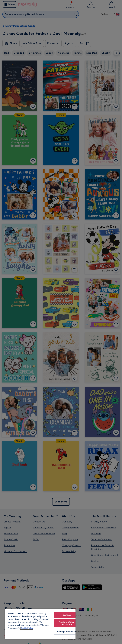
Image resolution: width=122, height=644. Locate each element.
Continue (67, 615)
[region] (40, 624)
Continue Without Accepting (67, 623)
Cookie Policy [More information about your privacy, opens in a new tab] (27, 628)
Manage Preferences (67, 632)
